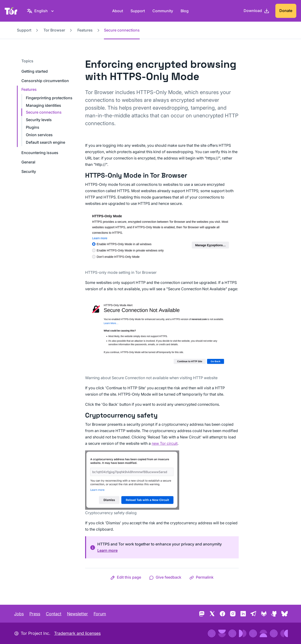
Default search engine (46, 142)
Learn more (107, 550)
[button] (126, 577)
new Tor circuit (165, 443)
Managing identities (44, 105)
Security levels (39, 120)
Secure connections (44, 112)
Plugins (33, 127)
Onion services (39, 135)
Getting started (35, 71)
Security (29, 171)
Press (35, 614)
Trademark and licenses (77, 633)
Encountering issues (40, 153)
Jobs (19, 614)
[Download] (257, 11)
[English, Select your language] (41, 11)
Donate (286, 11)
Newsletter (77, 614)
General (28, 162)
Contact (54, 614)
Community (163, 11)
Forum (100, 614)
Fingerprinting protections (49, 98)
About (118, 11)
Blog (185, 11)
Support (138, 11)
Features (85, 30)
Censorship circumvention (45, 81)
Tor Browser (54, 30)
